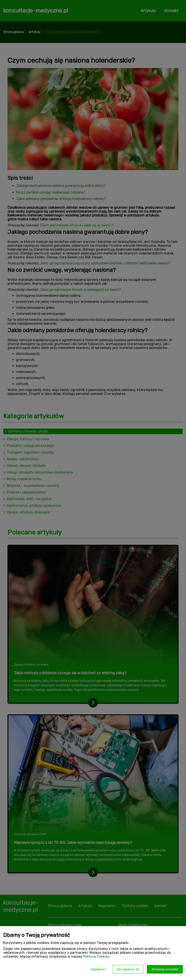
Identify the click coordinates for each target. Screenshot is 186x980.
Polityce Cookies (96, 956)
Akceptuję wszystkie (165, 969)
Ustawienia (97, 969)
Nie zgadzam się (128, 969)
